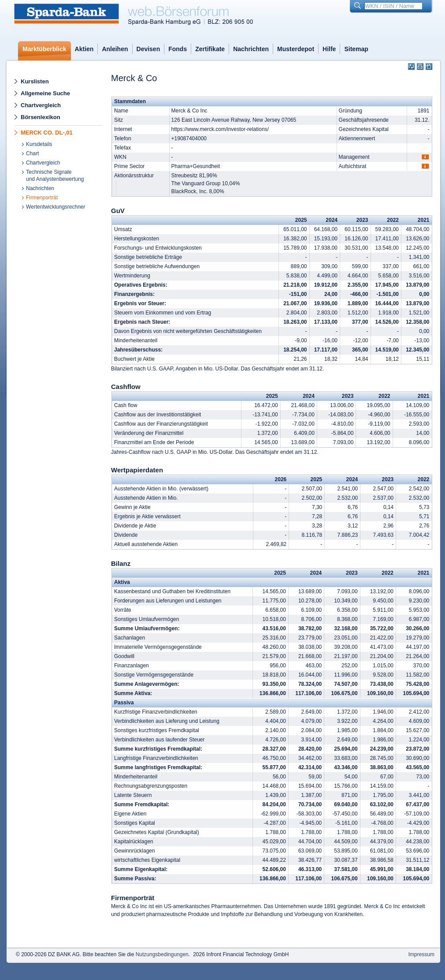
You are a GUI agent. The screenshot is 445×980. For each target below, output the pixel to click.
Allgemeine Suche (45, 93)
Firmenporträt (42, 198)
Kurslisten (35, 81)
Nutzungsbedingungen (162, 954)
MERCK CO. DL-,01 (47, 133)
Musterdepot (296, 49)
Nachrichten (251, 49)
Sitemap (356, 49)
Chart (32, 153)
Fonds (178, 49)
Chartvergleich (41, 105)
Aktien (84, 49)
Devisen (148, 49)
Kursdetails (39, 144)
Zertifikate (210, 49)
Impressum (421, 954)
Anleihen (115, 49)
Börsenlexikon (41, 117)
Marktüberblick (44, 49)
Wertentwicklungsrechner (56, 207)
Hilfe (329, 49)
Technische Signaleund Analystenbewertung (55, 176)
